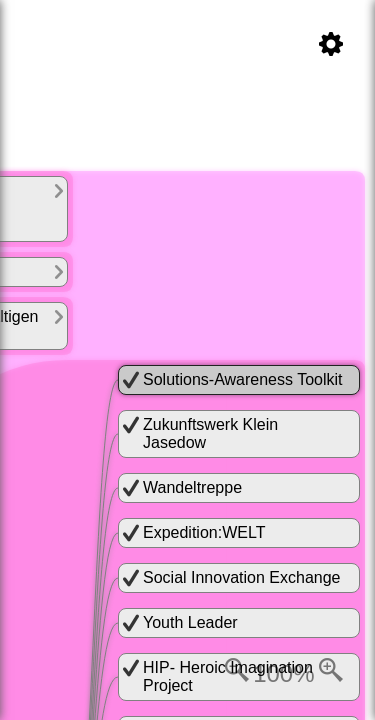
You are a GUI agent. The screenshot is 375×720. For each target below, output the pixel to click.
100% (283, 673)
